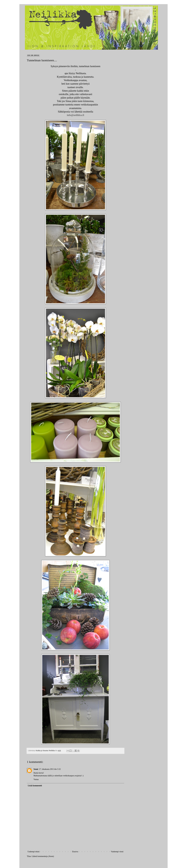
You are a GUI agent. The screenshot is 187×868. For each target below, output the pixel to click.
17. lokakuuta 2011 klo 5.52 (50, 769)
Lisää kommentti (35, 786)
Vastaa (36, 779)
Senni (36, 769)
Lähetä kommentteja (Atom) (43, 856)
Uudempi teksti (34, 852)
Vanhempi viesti (117, 852)
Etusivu (75, 852)
